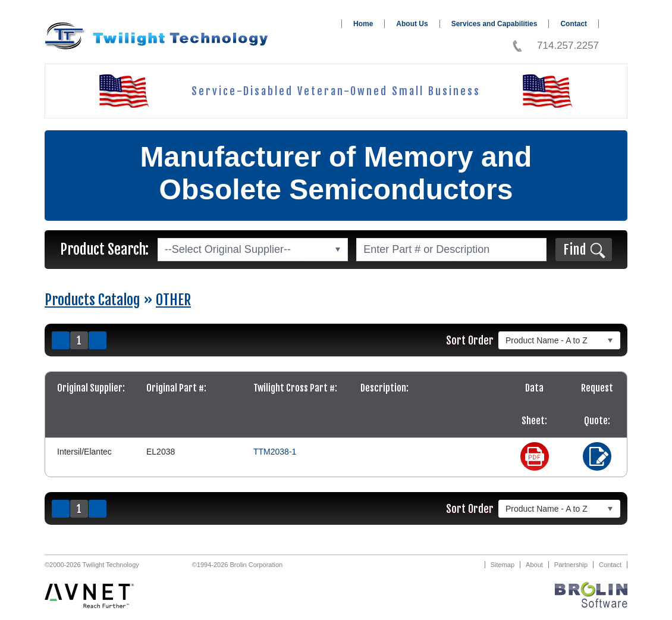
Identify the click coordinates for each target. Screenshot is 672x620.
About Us (412, 24)
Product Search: (104, 249)
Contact (574, 24)
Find (575, 250)
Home (363, 24)
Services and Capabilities (494, 24)
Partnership (571, 565)
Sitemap (503, 565)
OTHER (173, 300)
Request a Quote (597, 456)
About (534, 565)
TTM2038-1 (275, 452)
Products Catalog (92, 300)
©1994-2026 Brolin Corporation (237, 565)
